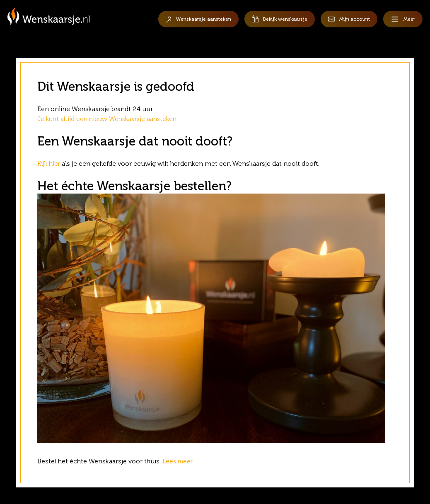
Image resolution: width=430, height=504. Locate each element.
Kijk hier (49, 164)
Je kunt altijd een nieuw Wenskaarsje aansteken (110, 119)
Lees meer (180, 461)
